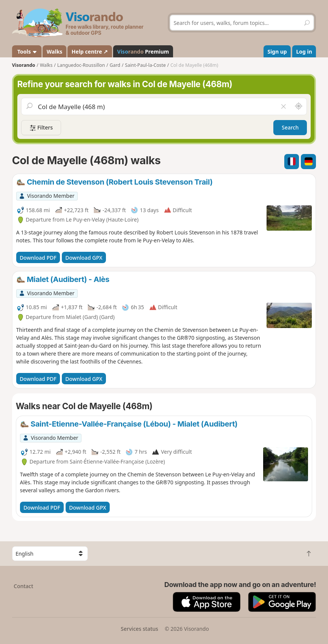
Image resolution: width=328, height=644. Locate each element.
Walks (55, 52)
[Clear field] (284, 106)
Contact (23, 586)
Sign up (277, 52)
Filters (41, 128)
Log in (304, 52)
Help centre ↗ (90, 52)
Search (290, 127)
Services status (139, 629)
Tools (27, 52)
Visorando (24, 65)
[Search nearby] (299, 106)
